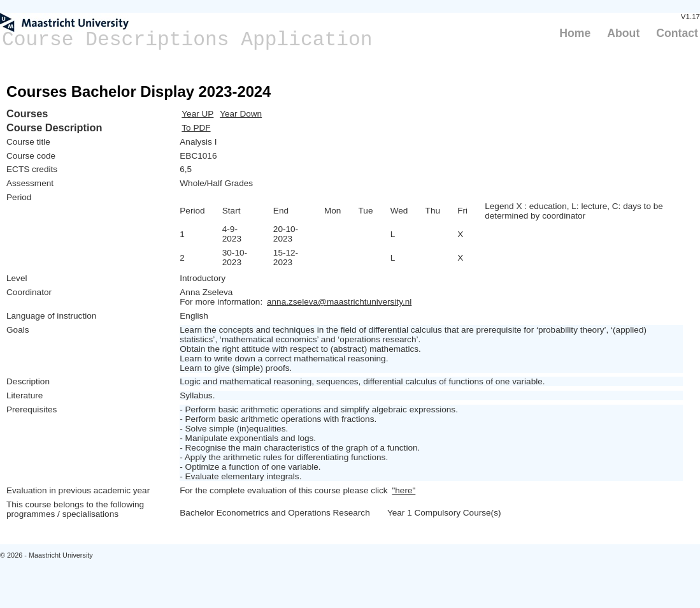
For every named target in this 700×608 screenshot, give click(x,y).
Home (575, 33)
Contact (677, 33)
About (623, 33)
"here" (404, 490)
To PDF (196, 128)
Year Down (241, 114)
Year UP (197, 114)
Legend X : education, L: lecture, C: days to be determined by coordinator (574, 211)
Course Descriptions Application (187, 40)
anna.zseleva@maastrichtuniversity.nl (339, 302)
